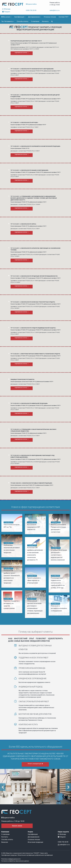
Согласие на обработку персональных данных (15, 861)
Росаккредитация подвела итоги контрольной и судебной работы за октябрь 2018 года (57, 584)
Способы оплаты (23, 21)
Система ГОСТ (64, 17)
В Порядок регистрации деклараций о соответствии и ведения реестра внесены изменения (59, 555)
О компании (35, 21)
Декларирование (34, 837)
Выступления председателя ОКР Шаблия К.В (33, 527)
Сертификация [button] (20, 17)
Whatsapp (6, 9)
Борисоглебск (31, 4)
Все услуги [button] (6, 17)
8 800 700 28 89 (31, 10)
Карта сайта (44, 853)
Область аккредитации (35, 764)
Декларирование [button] (35, 17)
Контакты (45, 21)
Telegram (6, 12)
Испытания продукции (35, 842)
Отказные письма (50, 17)
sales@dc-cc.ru (55, 10)
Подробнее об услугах (22, 53)
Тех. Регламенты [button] (8, 21)
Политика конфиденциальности (11, 859)
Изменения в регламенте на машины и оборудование (59, 609)
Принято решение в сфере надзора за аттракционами (34, 580)
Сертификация (33, 834)
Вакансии (5, 842)
